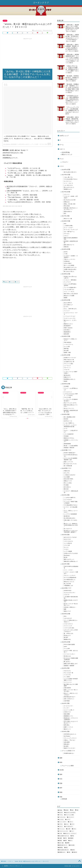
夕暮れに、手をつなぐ (70, 740)
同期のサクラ (67, 377)
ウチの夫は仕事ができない (71, 179)
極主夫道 (66, 489)
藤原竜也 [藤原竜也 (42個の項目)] (61, 848)
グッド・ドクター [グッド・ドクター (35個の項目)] (63, 822)
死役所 (66, 381)
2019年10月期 (66, 355)
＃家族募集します (68, 586)
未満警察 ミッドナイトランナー (71, 441)
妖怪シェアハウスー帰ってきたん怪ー (71, 691)
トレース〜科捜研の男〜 (70, 288)
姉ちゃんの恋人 (68, 483)
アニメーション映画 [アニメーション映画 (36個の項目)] (70, 815)
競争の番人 (67, 725)
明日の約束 (67, 206)
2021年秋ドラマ (66, 588)
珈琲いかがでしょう (69, 559)
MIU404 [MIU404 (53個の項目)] (67, 810)
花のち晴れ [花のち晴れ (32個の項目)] (72, 845)
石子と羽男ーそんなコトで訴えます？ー (71, 722)
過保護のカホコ (68, 189)
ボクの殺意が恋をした (70, 580)
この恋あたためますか (70, 475)
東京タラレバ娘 (68, 219)
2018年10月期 (66, 249)
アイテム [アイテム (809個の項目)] (61, 815)
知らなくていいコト (69, 408)
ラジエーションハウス (70, 318)
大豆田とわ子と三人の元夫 (71, 553)
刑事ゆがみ (67, 202)
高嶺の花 (66, 247)
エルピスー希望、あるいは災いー (71, 651)
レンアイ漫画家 (68, 551)
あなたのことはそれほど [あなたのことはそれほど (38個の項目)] (71, 812)
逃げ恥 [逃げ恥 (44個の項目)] (73, 850)
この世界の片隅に (68, 226)
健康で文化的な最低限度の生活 (71, 239)
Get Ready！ (67, 736)
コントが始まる (68, 543)
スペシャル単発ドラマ (68, 751)
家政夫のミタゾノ (68, 324)
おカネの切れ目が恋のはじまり (71, 455)
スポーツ (62, 149)
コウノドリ (67, 194)
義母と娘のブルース (69, 245)
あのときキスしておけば (70, 537)
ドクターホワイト (68, 624)
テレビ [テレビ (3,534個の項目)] (67, 824)
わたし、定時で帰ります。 (71, 309)
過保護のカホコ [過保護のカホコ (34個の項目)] (62, 852)
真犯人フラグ (67, 611)
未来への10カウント (69, 699)
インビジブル (67, 675)
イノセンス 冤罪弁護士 (70, 280)
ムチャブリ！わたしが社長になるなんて (71, 631)
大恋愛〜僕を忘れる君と (70, 269)
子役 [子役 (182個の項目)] (66, 838)
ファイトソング (68, 626)
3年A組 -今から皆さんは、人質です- (71, 277)
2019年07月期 (66, 336)
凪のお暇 (66, 351)
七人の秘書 (67, 477)
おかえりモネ (67, 539)
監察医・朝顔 (67, 353)
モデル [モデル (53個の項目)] (74, 829)
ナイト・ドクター (68, 570)
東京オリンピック (67, 155)
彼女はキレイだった (69, 582)
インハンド (67, 311)
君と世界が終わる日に (70, 518)
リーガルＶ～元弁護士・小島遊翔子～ (71, 257)
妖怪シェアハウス (68, 462)
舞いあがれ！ (67, 662)
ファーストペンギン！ (70, 654)
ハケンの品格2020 (69, 434)
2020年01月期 (66, 384)
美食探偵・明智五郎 (69, 448)
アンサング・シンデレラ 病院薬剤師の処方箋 (71, 426)
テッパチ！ (67, 708)
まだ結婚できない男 (69, 362)
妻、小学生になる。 (69, 633)
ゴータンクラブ (41, 3)
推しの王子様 (67, 584)
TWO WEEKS (68, 342)
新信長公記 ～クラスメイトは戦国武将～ (71, 719)
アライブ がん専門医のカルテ (71, 389)
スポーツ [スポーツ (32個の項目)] (71, 822)
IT (60, 140)
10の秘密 (66, 386)
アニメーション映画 (68, 766)
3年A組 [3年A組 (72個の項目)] (60, 810)
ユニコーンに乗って (69, 710)
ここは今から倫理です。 (70, 498)
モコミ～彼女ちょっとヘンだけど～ (71, 511)
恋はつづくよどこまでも (70, 403)
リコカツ (66, 549)
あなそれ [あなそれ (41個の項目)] (61, 812)
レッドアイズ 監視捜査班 (70, 514)
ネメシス (66, 547)
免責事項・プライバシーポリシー (12, 866)
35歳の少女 (67, 471)
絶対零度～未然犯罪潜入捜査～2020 (71, 411)
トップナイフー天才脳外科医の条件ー (71, 400)
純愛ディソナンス (68, 727)
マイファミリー (68, 682)
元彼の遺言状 (67, 688)
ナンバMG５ (67, 677)
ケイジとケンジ (68, 392)
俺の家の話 (67, 516)
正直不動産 (67, 701)
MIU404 (66, 419)
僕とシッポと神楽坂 (69, 265)
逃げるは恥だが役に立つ (70, 172)
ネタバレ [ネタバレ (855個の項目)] (61, 827)
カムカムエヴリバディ (70, 593)
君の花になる (67, 656)
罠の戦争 (66, 746)
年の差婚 (66, 485)
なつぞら (66, 307)
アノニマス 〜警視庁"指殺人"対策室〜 (71, 502)
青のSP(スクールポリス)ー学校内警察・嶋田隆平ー (71, 531)
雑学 (61, 788)
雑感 (61, 792)
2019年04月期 (66, 300)
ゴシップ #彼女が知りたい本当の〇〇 (71, 621)
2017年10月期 (66, 192)
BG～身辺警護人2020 (70, 417)
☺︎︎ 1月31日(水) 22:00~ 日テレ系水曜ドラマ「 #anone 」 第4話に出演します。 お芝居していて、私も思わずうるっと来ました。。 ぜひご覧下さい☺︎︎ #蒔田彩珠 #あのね (27, 139)
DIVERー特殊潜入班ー (70, 453)
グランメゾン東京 (68, 364)
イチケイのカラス (68, 541)
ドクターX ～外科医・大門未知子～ (71, 197)
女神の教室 (67, 742)
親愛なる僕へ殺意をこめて (71, 664)
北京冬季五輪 (66, 152)
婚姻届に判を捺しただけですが (71, 601)
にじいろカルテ (68, 500)
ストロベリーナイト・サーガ (71, 314)
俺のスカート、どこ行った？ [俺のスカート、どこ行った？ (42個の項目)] (71, 834)
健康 (61, 758)
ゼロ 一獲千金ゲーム (69, 232)
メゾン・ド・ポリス (69, 292)
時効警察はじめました (70, 379)
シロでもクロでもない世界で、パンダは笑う (71, 395)
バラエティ (65, 162)
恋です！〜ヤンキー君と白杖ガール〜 (71, 604)
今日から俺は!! (68, 263)
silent (65, 647)
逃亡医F (66, 637)
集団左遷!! (67, 334)
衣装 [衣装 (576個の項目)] (67, 848)
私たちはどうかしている (70, 464)
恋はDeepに (67, 555)
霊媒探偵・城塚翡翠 (69, 666)
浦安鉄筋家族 (67, 444)
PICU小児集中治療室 (69, 644)
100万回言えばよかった (70, 734)
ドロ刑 (66, 254)
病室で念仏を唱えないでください (71, 406)
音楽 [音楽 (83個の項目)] (69, 852)
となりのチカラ (68, 618)
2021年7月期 (66, 564)
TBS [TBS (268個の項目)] (77, 810)
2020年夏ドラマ (66, 450)
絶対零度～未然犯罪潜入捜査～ (71, 242)
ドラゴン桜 (67, 545)
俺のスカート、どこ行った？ (70, 321)
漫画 (61, 774)
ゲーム (62, 145)
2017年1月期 (66, 216)
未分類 (62, 770)
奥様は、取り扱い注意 (70, 204)
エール (66, 429)
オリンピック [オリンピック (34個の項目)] (71, 817)
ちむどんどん (67, 671)
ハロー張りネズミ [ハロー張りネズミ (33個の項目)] (69, 827)
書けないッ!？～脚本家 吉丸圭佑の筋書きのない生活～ (71, 525)
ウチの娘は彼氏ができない (71, 505)
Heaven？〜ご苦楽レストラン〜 (71, 340)
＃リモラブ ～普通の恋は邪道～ (71, 492)
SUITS (66, 252)
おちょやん (67, 473)
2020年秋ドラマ (66, 468)
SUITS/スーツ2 (68, 421)
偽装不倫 (66, 349)
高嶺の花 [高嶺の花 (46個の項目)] (75, 852)
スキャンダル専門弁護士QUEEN (70, 285)
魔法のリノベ (67, 729)
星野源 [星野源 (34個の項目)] (60, 841)
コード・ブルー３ (68, 183)
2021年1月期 (66, 495)
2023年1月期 (66, 732)
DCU (65, 616)
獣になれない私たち (69, 271)
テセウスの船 (67, 397)
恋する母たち (67, 487)
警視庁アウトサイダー (70, 748)
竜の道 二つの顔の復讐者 (71, 446)
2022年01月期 (66, 614)
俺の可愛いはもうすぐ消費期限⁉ (71, 685)
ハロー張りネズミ (68, 185)
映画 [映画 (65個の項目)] (66, 841)
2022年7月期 (66, 703)
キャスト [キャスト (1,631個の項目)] (68, 819)
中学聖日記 (67, 261)
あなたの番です (68, 303)
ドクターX (67, 370)
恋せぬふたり (67, 635)
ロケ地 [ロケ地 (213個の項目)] (60, 834)
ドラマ (5, 21)
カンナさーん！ (68, 181)
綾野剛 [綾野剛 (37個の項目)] (68, 843)
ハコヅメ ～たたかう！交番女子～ (71, 573)
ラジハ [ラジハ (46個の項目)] (72, 831)
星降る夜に (67, 744)
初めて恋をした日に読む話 (71, 294)
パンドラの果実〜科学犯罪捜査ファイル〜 (71, 679)
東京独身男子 (67, 326)
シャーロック (67, 366)
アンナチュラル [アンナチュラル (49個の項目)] (62, 817)
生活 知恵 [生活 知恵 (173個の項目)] (61, 843)
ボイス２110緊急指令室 (70, 578)
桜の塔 (66, 557)
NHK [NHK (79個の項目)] (72, 810)
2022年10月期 (66, 642)
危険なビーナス (68, 481)
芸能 (61, 783)
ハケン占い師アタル (69, 290)
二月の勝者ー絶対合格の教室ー (71, 597)
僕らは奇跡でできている (70, 267)
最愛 (65, 609)
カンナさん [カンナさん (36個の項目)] (61, 819)
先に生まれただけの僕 (70, 200)
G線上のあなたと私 (69, 360)
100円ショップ (64, 136)
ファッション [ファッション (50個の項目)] (62, 829)
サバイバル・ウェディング (71, 230)
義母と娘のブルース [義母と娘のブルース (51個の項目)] (63, 845)
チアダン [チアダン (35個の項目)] (61, 824)
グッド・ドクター (68, 228)
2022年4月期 (66, 668)
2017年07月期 (66, 175)
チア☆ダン (67, 234)
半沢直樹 (66, 436)
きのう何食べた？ (68, 305)
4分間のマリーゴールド (70, 358)
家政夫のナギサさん (69, 438)
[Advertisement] (27, 53)
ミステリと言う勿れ (69, 628)
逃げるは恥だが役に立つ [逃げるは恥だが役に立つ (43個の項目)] (64, 850)
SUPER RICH (68, 591)
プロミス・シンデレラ (70, 575)
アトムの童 (67, 649)
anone (6, 282)
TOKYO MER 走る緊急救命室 (71, 567)
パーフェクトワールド (70, 316)
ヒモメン (66, 236)
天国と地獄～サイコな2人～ (71, 521)
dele (65, 224)
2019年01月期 (66, 274)
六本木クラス (67, 712)
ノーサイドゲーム (68, 344)
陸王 (65, 214)
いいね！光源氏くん (69, 423)
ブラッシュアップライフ (70, 738)
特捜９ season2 (68, 328)
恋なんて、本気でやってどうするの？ (71, 694)
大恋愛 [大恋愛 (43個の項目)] (60, 838)
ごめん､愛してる (68, 177)
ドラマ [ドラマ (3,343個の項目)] (73, 824)
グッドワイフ (67, 282)
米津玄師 (64, 799)
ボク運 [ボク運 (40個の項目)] (69, 829)
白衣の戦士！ (67, 330)
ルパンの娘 (67, 346)
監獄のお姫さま (68, 211)
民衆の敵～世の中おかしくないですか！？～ (71, 209)
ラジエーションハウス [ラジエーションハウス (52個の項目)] (63, 831)
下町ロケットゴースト (70, 259)
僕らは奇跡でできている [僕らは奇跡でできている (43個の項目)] (64, 836)
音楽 (61, 797)
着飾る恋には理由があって (71, 561)
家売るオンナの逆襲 (69, 296)
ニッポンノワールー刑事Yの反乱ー (71, 372)
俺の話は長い (67, 375)
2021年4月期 (66, 535)
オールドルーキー (68, 706)
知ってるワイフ (68, 529)
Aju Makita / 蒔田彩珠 (10, 144)
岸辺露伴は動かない (69, 753)
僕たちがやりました (69, 187)
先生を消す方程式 (68, 479)
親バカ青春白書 (68, 466)
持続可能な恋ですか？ (70, 697)
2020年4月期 (66, 414)
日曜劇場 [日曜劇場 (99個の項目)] (71, 838)
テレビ (12, 282)
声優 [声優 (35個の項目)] (73, 836)
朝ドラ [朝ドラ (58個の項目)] (71, 841)
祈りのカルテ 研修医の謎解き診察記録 (71, 659)
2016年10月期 (66, 170)
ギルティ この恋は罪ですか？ (71, 431)
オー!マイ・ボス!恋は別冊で (71, 508)
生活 (61, 779)
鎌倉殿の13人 (67, 639)
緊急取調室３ (67, 332)
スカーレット (67, 368)
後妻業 (66, 298)
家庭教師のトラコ (68, 716)
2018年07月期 (66, 221)
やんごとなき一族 (68, 673)
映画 (61, 762)
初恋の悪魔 (67, 714)
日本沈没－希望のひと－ (70, 607)
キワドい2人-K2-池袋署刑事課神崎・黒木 (71, 459)
